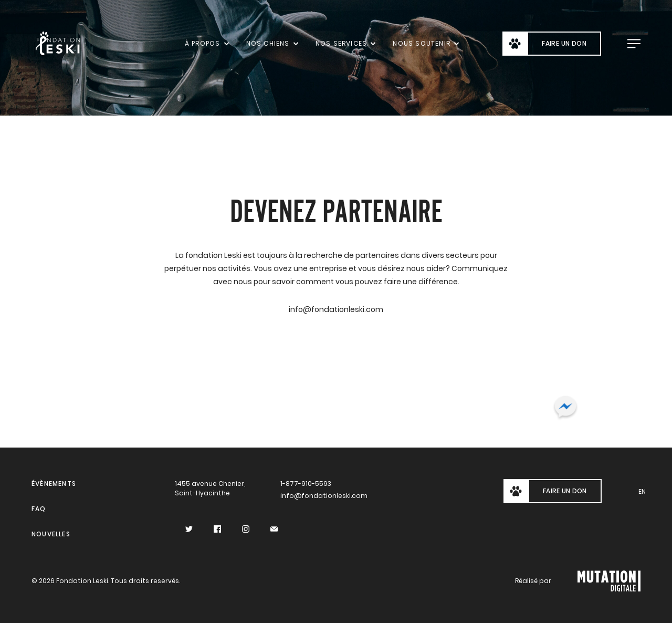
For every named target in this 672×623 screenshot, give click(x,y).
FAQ (39, 509)
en (642, 491)
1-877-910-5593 (306, 484)
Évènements (54, 484)
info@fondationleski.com (323, 496)
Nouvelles (51, 534)
